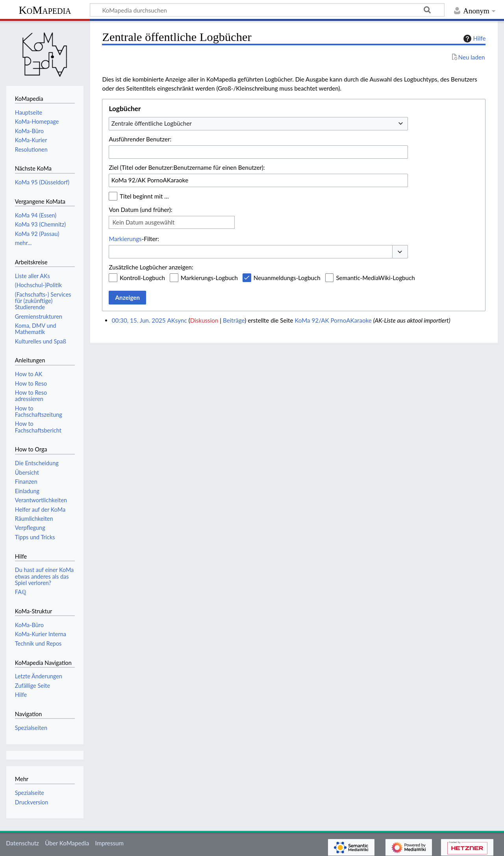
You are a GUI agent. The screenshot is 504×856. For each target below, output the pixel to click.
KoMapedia (45, 10)
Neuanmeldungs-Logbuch (287, 278)
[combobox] (258, 124)
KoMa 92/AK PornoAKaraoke (333, 320)
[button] (400, 252)
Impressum (110, 843)
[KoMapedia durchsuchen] (267, 10)
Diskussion (204, 320)
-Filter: (134, 239)
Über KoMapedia (67, 843)
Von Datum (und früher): (140, 210)
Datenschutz (22, 843)
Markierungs (125, 239)
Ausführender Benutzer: (140, 139)
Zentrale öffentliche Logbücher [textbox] (152, 123)
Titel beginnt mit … (144, 196)
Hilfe (474, 39)
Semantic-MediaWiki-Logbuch (375, 278)
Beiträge (234, 320)
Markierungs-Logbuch (209, 278)
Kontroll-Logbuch (142, 278)
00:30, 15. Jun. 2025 (139, 320)
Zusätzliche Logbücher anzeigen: (151, 267)
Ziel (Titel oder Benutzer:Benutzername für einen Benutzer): (187, 167)
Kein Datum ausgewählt (143, 222)
